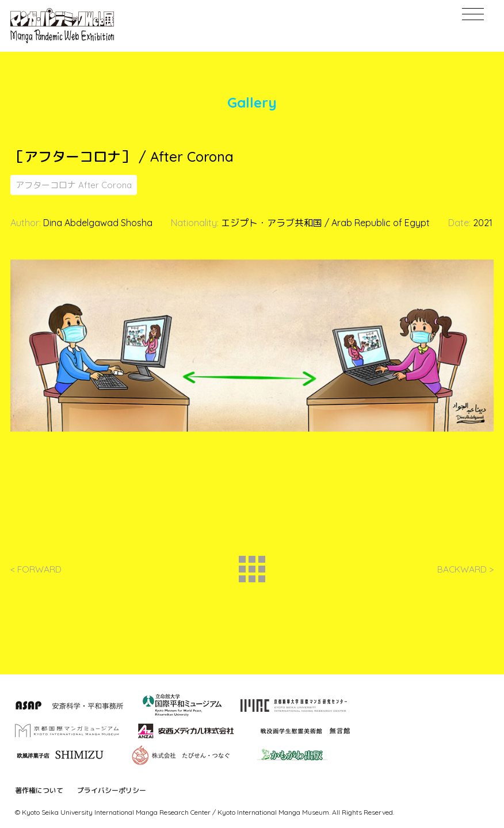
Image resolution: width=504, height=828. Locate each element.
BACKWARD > (465, 572)
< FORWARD (36, 572)
